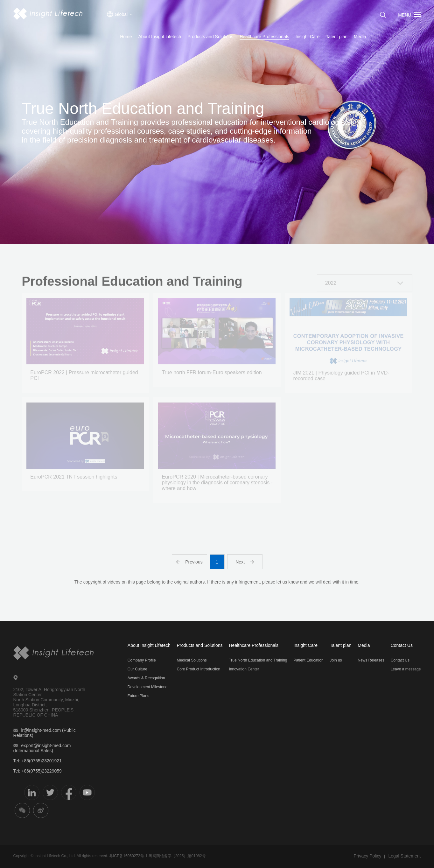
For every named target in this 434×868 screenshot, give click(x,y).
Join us (336, 660)
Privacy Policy (367, 856)
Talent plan (337, 37)
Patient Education (308, 660)
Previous (189, 562)
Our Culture (137, 669)
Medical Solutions (192, 660)
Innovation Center (244, 669)
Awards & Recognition (146, 678)
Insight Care (308, 37)
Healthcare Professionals (264, 37)
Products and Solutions (210, 37)
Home (126, 37)
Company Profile (142, 660)
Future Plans (138, 696)
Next (245, 562)
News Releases (371, 660)
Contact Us (402, 645)
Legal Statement (404, 856)
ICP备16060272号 (128, 856)
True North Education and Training (258, 660)
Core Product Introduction (199, 669)
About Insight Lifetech (160, 37)
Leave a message (406, 669)
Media (360, 37)
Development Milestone (147, 687)
